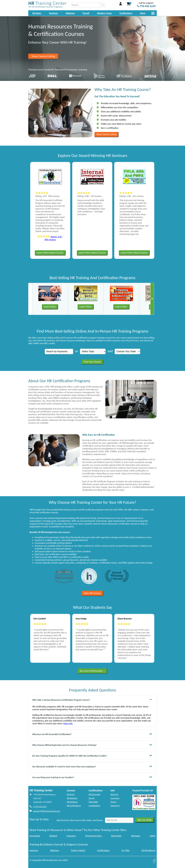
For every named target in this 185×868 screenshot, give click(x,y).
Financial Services (93, 836)
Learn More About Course (50, 253)
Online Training (78, 850)
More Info (68, 724)
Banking (53, 836)
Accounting (35, 836)
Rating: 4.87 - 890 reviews (50, 238)
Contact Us (115, 806)
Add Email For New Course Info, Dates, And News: (80, 820)
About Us (114, 794)
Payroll (86, 13)
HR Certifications (74, 806)
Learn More (50, 307)
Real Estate (116, 836)
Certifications (126, 13)
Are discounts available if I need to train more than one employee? (92, 766)
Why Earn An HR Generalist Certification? (92, 734)
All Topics (37, 13)
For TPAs (126, 850)
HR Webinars (72, 802)
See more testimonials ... (92, 671)
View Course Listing (43, 56)
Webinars (70, 13)
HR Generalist (94, 794)
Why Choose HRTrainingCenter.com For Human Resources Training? (92, 745)
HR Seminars (72, 798)
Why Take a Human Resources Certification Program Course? (92, 700)
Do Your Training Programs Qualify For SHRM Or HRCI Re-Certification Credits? (92, 755)
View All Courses (92, 593)
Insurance (71, 836)
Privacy (114, 802)
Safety (153, 836)
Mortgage (136, 836)
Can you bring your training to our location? (92, 777)
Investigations (94, 806)
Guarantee (115, 798)
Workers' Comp (104, 13)
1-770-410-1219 (40, 807)
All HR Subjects (148, 850)
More (143, 13)
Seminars (54, 13)
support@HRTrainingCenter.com (46, 811)
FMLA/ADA (93, 802)
